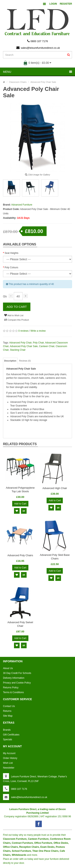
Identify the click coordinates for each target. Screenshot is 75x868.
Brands (7, 730)
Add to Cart (17, 307)
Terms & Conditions (13, 692)
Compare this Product (16, 320)
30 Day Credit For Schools (17, 673)
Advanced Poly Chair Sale (24, 346)
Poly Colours (11, 267)
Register (66, 4)
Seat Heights (11, 253)
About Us (8, 668)
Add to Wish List (14, 315)
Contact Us (9, 706)
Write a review (38, 331)
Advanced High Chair (55, 488)
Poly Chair (38, 343)
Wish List (8, 763)
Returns (7, 711)
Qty (5, 296)
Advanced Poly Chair (20, 343)
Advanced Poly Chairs (20, 555)
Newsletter (9, 768)
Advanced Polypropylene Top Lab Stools (20, 490)
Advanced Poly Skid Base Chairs (55, 557)
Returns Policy (11, 688)
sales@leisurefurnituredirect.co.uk (38, 48)
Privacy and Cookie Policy (17, 683)
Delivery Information (14, 678)
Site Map (8, 716)
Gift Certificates (11, 735)
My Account (9, 753)
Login (53, 4)
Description (10, 361)
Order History (10, 758)
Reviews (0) (25, 361)
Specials (7, 739)
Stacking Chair (18, 350)
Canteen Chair (47, 346)
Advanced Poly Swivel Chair (20, 624)
